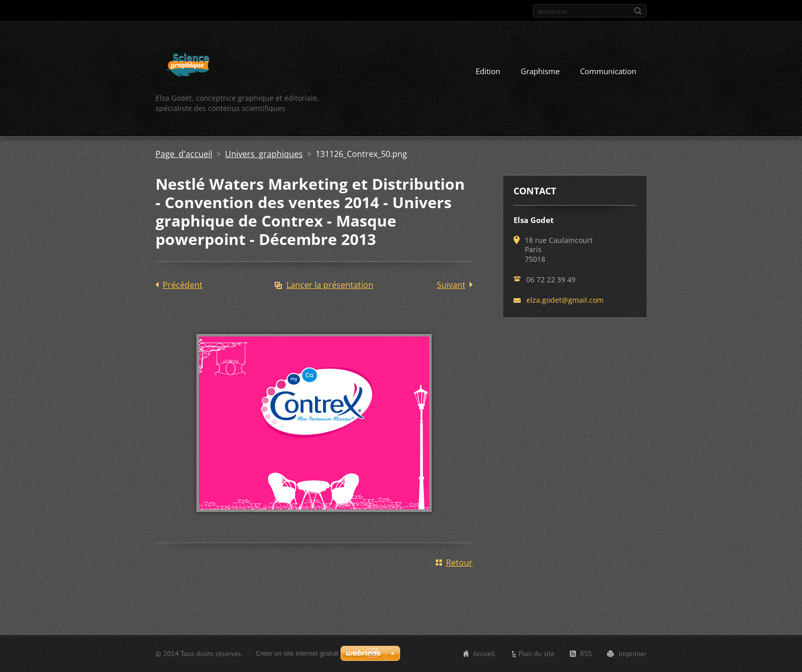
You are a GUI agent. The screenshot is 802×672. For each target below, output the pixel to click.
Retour (459, 563)
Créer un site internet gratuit (297, 653)
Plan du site (537, 654)
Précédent (183, 285)
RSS (586, 654)
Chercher (638, 11)
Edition (488, 71)
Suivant (451, 285)
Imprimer (632, 654)
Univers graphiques (264, 154)
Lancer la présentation (330, 285)
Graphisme (540, 71)
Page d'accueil (184, 154)
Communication (608, 71)
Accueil (484, 654)
